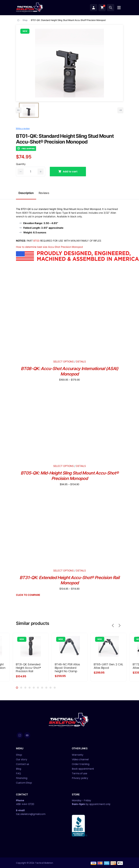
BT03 (36, 241)
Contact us (22, 764)
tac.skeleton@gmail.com (31, 814)
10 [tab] (55, 687)
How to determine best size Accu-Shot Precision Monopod (49, 247)
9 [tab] (50, 687)
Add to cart (68, 172)
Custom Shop (24, 783)
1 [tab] (17, 687)
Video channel (80, 759)
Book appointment (83, 769)
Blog (19, 769)
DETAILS (81, 362)
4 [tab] (30, 687)
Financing (22, 778)
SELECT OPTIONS (63, 362)
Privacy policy (80, 778)
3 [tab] (25, 687)
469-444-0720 (25, 804)
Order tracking (81, 764)
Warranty (78, 755)
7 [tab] (42, 687)
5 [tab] (34, 687)
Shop (25, 20)
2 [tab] (21, 687)
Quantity (21, 164)
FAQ (18, 773)
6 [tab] (38, 687)
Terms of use (79, 773)
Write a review (23, 128)
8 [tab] (46, 687)
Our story (21, 759)
